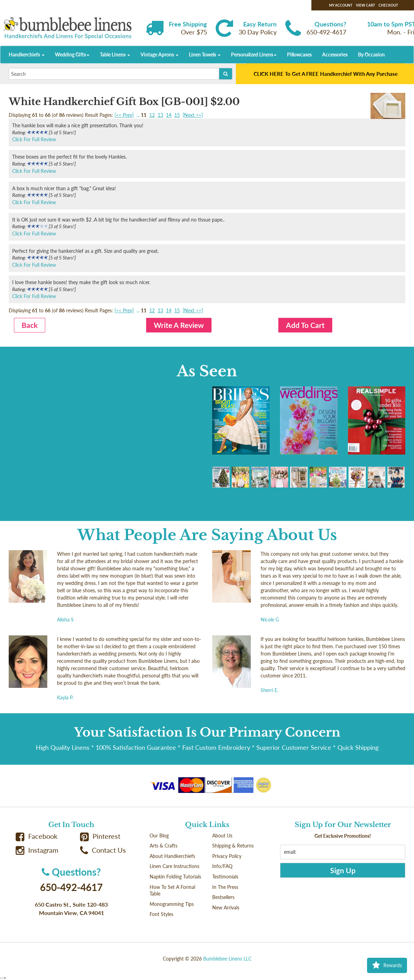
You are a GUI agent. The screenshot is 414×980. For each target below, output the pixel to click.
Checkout (388, 5)
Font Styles (161, 914)
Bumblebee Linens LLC (227, 959)
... (138, 115)
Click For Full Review (34, 139)
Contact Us (103, 850)
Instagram (37, 850)
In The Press (225, 887)
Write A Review (179, 325)
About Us (222, 836)
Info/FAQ (222, 866)
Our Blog (159, 836)
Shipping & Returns (233, 846)
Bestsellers (223, 897)
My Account (341, 5)
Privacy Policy (227, 856)
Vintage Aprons (160, 54)
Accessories (335, 54)
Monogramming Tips (172, 904)
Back (30, 325)
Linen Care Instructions (174, 866)
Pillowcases (299, 54)
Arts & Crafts (164, 846)
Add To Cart (305, 325)
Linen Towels (205, 54)
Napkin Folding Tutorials (175, 877)
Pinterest (100, 836)
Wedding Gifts (72, 54)
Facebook (37, 836)
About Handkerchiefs (172, 856)
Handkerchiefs (27, 54)
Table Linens (115, 54)
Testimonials (225, 877)
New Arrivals (226, 907)
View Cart (365, 5)
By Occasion (371, 54)
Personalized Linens (254, 54)
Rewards (387, 965)
